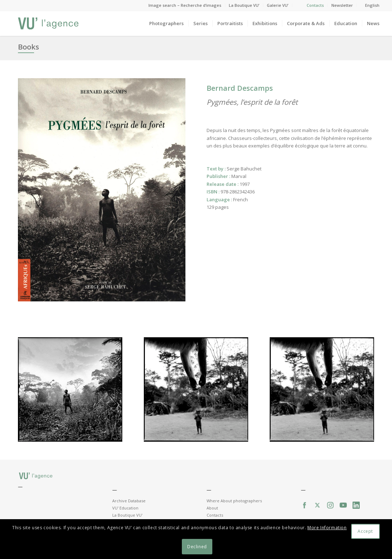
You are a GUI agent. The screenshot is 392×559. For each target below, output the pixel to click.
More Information (327, 528)
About (212, 508)
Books (29, 47)
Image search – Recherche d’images (185, 5)
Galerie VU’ (278, 5)
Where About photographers (234, 501)
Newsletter (342, 5)
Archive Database (129, 501)
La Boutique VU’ (244, 5)
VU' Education (125, 508)
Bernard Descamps (240, 88)
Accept (365, 531)
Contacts (315, 5)
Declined (197, 547)
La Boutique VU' (127, 515)
